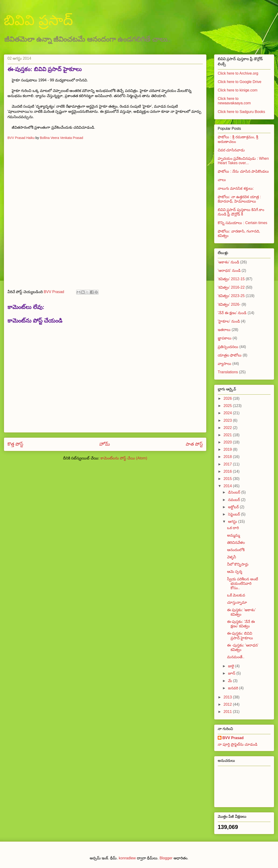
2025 (228, 406)
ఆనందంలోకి (236, 550)
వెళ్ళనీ (232, 557)
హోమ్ (105, 444)
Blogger (166, 858)
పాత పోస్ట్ (194, 444)
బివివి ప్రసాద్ (38, 20)
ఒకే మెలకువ (236, 595)
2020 (228, 442)
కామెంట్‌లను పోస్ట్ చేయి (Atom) (124, 458)
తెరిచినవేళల (236, 543)
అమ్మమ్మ (233, 535)
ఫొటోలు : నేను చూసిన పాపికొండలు (243, 171)
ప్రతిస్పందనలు (228, 347)
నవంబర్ (234, 500)
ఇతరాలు (224, 330)
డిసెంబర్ (235, 492)
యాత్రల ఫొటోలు (230, 355)
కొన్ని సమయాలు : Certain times (242, 223)
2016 (228, 471)
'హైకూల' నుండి (229, 321)
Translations (228, 372)
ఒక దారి (233, 528)
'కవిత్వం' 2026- (229, 304)
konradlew (127, 858)
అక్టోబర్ (234, 507)
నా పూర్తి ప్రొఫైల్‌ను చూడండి (238, 744)
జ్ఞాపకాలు (225, 338)
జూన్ (232, 673)
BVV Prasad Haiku (21, 138)
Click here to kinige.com (238, 90)
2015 (228, 479)
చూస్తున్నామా (237, 602)
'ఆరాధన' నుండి (229, 271)
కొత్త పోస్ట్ (15, 444)
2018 (228, 457)
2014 (228, 486)
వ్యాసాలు (225, 364)
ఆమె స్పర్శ (235, 572)
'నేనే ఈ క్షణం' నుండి (232, 313)
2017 (228, 464)
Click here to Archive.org (238, 73)
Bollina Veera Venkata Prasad (62, 138)
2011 (228, 712)
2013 (228, 697)
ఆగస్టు (233, 521)
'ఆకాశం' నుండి (228, 262)
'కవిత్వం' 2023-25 (231, 296)
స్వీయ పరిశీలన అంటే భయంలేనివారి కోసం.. (242, 583)
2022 (228, 428)
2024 (228, 413)
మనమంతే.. (236, 657)
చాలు (222, 180)
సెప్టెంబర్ (234, 514)
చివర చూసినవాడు (231, 150)
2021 (228, 435)
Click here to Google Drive (240, 82)
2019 (228, 449)
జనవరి (233, 688)
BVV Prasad (233, 738)
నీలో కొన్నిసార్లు (238, 564)
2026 (228, 398)
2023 (228, 420)
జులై (232, 666)
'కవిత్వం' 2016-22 (231, 287)
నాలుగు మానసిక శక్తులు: (236, 188)
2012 (228, 704)
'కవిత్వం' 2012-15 (231, 279)
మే (230, 681)
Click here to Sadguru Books (241, 112)
